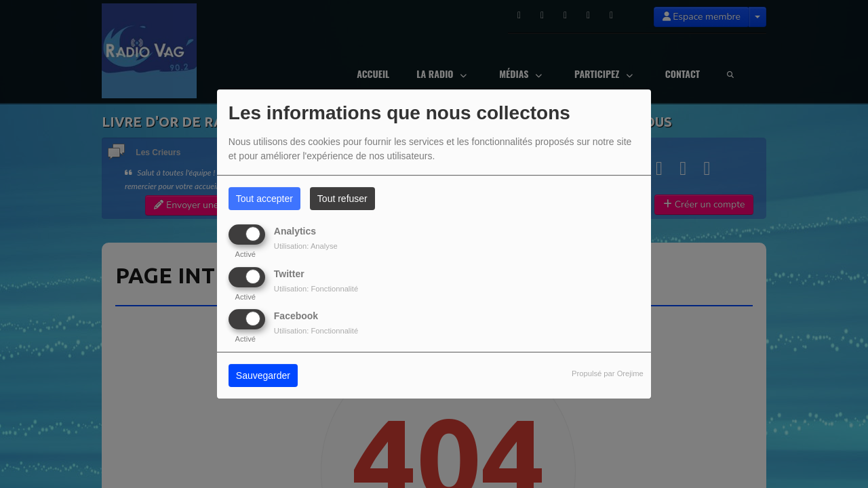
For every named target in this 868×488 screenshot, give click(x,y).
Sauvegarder (263, 375)
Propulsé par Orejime (608, 373)
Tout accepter (264, 199)
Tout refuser (342, 199)
